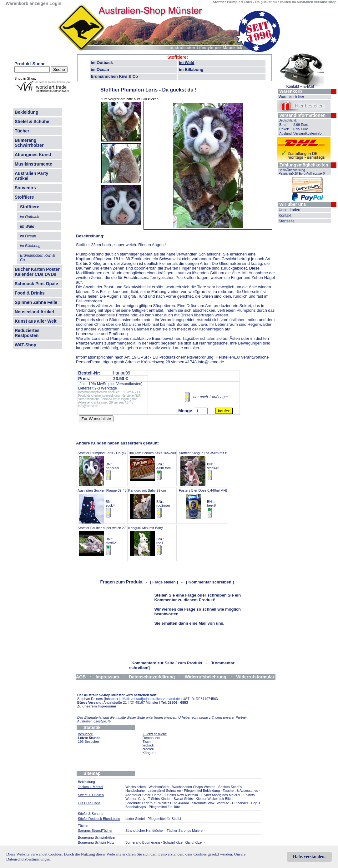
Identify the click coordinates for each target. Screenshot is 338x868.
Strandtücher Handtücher (145, 831)
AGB (81, 677)
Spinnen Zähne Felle (36, 302)
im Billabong (191, 69)
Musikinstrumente (33, 164)
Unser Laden (289, 210)
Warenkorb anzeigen (27, 3)
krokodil (149, 745)
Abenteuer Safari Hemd (143, 795)
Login (55, 3)
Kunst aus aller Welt (36, 321)
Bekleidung (26, 112)
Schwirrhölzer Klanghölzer (183, 842)
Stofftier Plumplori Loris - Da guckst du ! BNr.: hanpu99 (108, 466)
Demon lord (151, 738)
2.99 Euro (301, 125)
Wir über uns (293, 204)
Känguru (149, 753)
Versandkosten (129, 384)
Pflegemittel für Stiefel (164, 819)
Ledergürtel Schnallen (164, 791)
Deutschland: (288, 120)
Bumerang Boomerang (143, 842)
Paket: (284, 129)
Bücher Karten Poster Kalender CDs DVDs (37, 272)
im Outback (102, 63)
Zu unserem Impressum (97, 706)
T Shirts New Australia (181, 795)
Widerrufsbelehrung (206, 677)
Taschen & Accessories (240, 791)
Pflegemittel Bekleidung (202, 791)
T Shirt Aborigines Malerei (220, 795)
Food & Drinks (30, 293)
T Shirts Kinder (159, 799)
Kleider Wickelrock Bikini (214, 799)
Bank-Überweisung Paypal (302, 172)
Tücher (22, 131)
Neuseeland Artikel (34, 312)
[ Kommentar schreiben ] (210, 582)
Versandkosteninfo (308, 133)
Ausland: (286, 133)
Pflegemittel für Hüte (164, 807)
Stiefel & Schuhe (32, 122)
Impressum (107, 677)
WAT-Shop (25, 345)
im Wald (187, 63)
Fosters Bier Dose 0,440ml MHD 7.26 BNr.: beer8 (207, 503)
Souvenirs (25, 188)
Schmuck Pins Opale (36, 284)
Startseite (287, 221)
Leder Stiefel (136, 819)
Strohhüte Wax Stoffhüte (211, 803)
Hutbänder (240, 803)
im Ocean (100, 69)
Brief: (283, 125)
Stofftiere (24, 197)
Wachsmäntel (159, 787)
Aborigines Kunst (33, 155)
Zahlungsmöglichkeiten (304, 165)
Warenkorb (291, 91)
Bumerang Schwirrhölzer (29, 143)
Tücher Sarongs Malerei (185, 831)
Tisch (147, 742)
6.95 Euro (301, 129)
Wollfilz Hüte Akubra (174, 803)
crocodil (149, 749)
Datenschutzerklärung (152, 677)
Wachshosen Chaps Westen (194, 787)
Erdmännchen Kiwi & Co (114, 76)
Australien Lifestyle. (94, 721)
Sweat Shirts (183, 799)
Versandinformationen (302, 115)
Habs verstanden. (309, 857)
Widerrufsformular (255, 677)
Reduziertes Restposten (27, 333)
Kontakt (285, 216)
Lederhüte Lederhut (140, 803)
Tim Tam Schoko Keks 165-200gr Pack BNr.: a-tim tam (158, 466)
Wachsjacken (136, 787)
